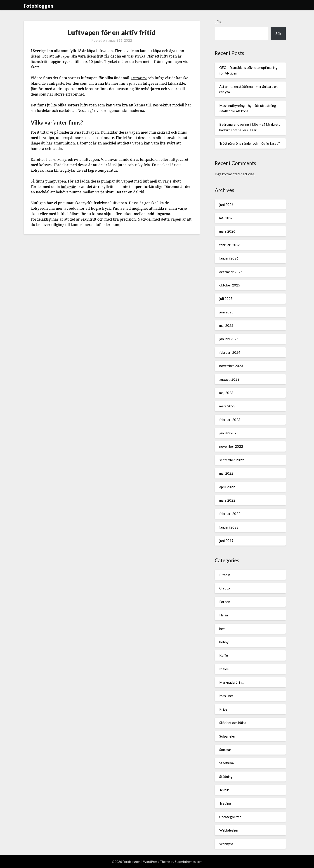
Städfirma (227, 763)
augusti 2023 (229, 379)
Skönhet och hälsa (233, 723)
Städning (226, 777)
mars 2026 (227, 231)
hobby (224, 642)
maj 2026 (226, 218)
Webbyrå (226, 844)
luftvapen (63, 56)
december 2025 (231, 272)
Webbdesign (229, 830)
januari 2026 (229, 258)
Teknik (224, 790)
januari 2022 (229, 527)
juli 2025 (226, 298)
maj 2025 (226, 325)
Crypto (225, 588)
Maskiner (226, 696)
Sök (218, 22)
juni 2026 (226, 204)
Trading (225, 803)
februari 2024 (230, 352)
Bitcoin (225, 575)
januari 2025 (229, 339)
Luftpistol (139, 78)
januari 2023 (229, 433)
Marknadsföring (231, 682)
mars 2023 (227, 406)
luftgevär (69, 187)
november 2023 (231, 366)
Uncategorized (230, 817)
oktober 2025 (230, 285)
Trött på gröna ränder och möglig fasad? (250, 143)
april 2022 (227, 487)
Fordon (225, 602)
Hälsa (224, 615)
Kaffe (224, 655)
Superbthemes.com (189, 862)
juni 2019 (226, 541)
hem (222, 629)
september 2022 (232, 460)
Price (223, 709)
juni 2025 (226, 312)
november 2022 (231, 446)
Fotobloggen (39, 6)
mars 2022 (227, 500)
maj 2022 (226, 473)
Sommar (225, 750)
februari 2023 (230, 420)
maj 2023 (226, 393)
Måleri (224, 669)
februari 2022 (230, 514)
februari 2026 (230, 245)
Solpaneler (227, 736)
